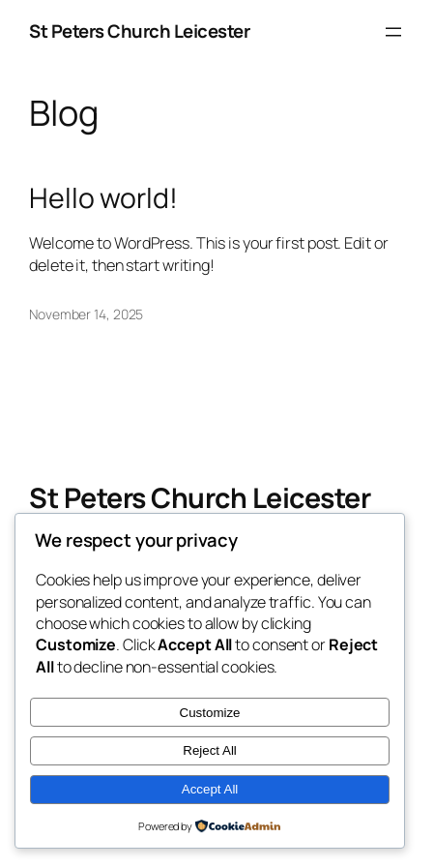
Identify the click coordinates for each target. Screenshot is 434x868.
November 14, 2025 (86, 314)
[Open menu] (393, 32)
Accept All (210, 789)
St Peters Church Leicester (139, 31)
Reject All (210, 750)
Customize (210, 713)
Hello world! (103, 198)
